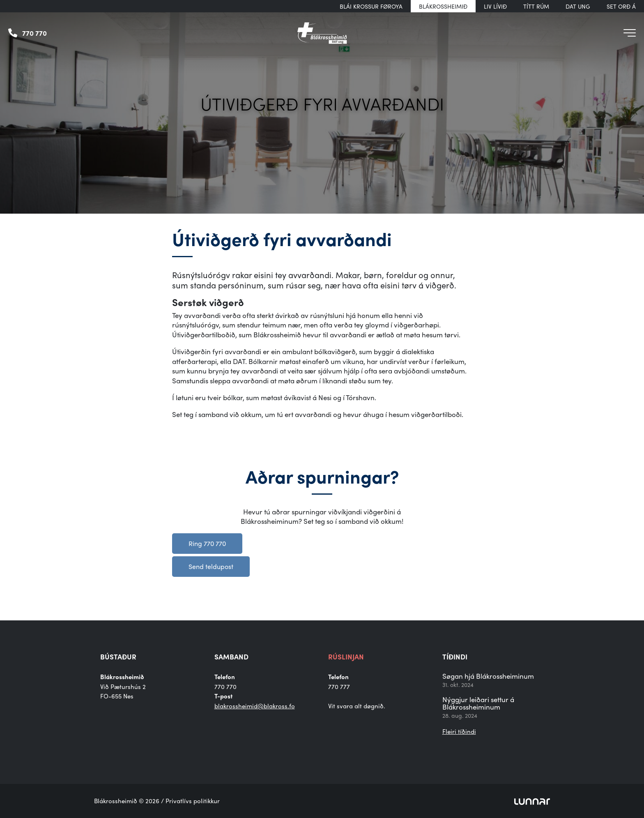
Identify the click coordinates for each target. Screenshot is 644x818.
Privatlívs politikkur (193, 801)
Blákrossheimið (443, 6)
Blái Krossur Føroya (371, 6)
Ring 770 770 (207, 543)
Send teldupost (211, 566)
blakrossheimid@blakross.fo (255, 706)
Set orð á (621, 6)
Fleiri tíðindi (459, 731)
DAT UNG (578, 6)
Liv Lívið (495, 6)
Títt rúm (536, 6)
